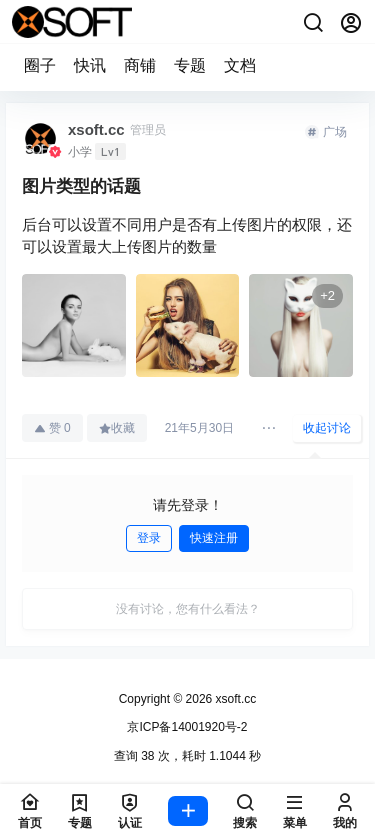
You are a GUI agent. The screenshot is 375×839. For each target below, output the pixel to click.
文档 (240, 65)
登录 (149, 538)
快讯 (90, 65)
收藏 (117, 428)
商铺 (140, 65)
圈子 (40, 65)
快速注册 (214, 538)
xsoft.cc (234, 699)
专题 (190, 65)
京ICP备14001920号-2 (187, 727)
